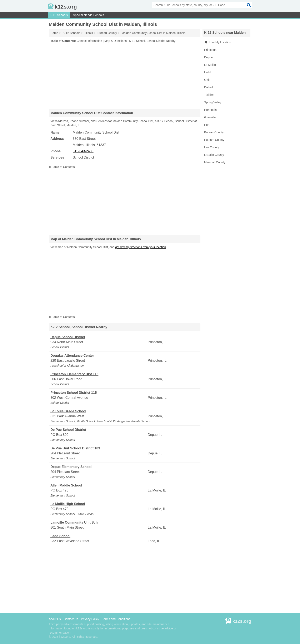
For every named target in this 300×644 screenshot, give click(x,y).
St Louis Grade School (68, 411)
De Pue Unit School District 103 (75, 448)
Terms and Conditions (116, 619)
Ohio (207, 80)
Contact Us (71, 619)
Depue (208, 57)
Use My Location (218, 42)
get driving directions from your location (141, 247)
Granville (210, 117)
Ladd (207, 72)
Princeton (210, 50)
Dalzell (209, 87)
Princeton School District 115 (74, 393)
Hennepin (210, 110)
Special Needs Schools (88, 15)
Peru (207, 125)
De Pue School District (68, 430)
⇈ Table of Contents (62, 167)
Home (54, 33)
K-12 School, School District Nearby (152, 41)
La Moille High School (68, 504)
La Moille (210, 65)
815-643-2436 (83, 151)
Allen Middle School (66, 485)
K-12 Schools (59, 15)
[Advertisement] (125, 76)
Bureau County (214, 132)
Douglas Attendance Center (72, 356)
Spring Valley (213, 102)
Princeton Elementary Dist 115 (74, 374)
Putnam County (214, 140)
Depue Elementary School (71, 467)
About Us (55, 619)
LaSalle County (214, 155)
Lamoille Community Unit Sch (74, 522)
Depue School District (68, 337)
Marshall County (215, 162)
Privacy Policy (90, 619)
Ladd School (60, 536)
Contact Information (89, 41)
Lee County (212, 147)
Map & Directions (116, 41)
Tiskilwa (209, 95)
